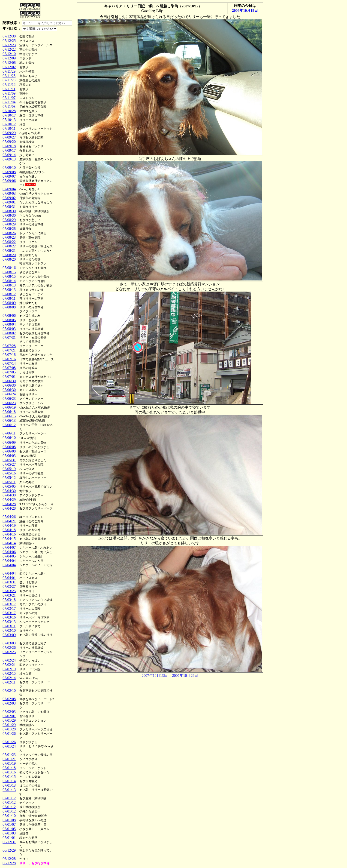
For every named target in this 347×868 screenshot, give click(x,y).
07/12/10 (9, 54)
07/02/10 (9, 691)
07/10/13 (9, 120)
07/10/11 (9, 128)
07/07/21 (9, 350)
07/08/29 (9, 220)
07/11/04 (9, 102)
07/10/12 (9, 124)
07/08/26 (9, 233)
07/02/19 (9, 669)
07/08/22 (9, 242)
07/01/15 (9, 777)
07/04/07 (9, 547)
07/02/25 (9, 652)
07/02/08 (9, 699)
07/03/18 (9, 600)
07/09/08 (9, 172)
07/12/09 (9, 58)
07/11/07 (9, 98)
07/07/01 (9, 377)
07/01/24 (9, 746)
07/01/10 (9, 816)
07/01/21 (9, 759)
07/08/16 (9, 268)
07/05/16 (9, 473)
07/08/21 (9, 251)
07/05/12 (9, 478)
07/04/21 (9, 521)
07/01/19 (9, 763)
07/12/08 (9, 63)
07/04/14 (9, 543)
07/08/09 (9, 303)
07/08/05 (9, 320)
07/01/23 (9, 755)
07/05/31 (9, 460)
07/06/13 (9, 420)
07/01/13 (9, 785)
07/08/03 (9, 329)
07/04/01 (9, 578)
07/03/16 (9, 617)
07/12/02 (9, 67)
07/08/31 (9, 207)
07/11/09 (9, 93)
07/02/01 (9, 716)
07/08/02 (9, 333)
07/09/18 (9, 146)
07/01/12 (9, 798)
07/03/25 (9, 591)
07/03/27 (9, 586)
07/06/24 (9, 394)
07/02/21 (9, 665)
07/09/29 (9, 133)
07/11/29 (9, 71)
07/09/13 (9, 159)
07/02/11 (9, 682)
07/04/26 (9, 517)
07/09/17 (9, 150)
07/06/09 (9, 442)
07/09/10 (9, 168)
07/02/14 (9, 678)
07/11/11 (9, 89)
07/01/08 (9, 820)
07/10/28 (9, 111)
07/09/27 (9, 137)
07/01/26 (9, 734)
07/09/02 (9, 198)
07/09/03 (9, 193)
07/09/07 (9, 176)
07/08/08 (9, 307)
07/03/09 (9, 635)
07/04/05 (9, 556)
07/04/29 (9, 500)
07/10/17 (9, 115)
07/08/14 (9, 281)
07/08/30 (9, 211)
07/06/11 (9, 433)
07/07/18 (9, 355)
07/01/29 (9, 720)
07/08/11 (9, 298)
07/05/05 (9, 486)
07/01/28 (9, 729)
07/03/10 (9, 630)
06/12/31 (9, 842)
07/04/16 (9, 534)
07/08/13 (9, 285)
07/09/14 (9, 155)
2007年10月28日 (185, 676)
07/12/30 (9, 36)
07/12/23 (9, 45)
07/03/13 (9, 622)
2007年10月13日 (155, 676)
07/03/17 (9, 604)
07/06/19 (9, 407)
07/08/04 (9, 324)
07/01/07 (9, 824)
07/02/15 (9, 673)
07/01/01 (9, 838)
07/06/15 (9, 416)
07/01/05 (9, 829)
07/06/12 (9, 425)
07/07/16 (9, 359)
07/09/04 (9, 189)
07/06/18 (9, 412)
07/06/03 (9, 456)
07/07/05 (9, 372)
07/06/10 (9, 438)
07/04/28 (9, 504)
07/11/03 (9, 106)
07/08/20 (9, 255)
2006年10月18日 (245, 11)
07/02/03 (9, 703)
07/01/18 (9, 768)
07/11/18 (9, 85)
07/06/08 (9, 447)
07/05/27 (9, 464)
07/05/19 (9, 469)
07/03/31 (9, 582)
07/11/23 (9, 80)
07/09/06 (9, 181)
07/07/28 (9, 346)
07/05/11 (9, 482)
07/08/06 (9, 315)
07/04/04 (9, 561)
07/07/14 (9, 363)
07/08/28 (9, 229)
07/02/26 (9, 648)
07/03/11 (9, 626)
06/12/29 (9, 850)
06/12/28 (9, 859)
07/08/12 (9, 294)
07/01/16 (9, 772)
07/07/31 (9, 337)
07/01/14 (9, 781)
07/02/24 (9, 660)
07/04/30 (9, 491)
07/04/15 (9, 539)
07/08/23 (9, 237)
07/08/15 (9, 272)
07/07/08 (9, 368)
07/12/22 (9, 49)
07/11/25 (9, 76)
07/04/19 (9, 525)
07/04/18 (9, 530)
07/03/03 (9, 643)
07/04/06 (9, 552)
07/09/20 (9, 142)
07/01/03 (9, 833)
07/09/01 (9, 202)
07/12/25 (9, 41)
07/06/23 (9, 399)
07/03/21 (9, 595)
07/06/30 (9, 381)
